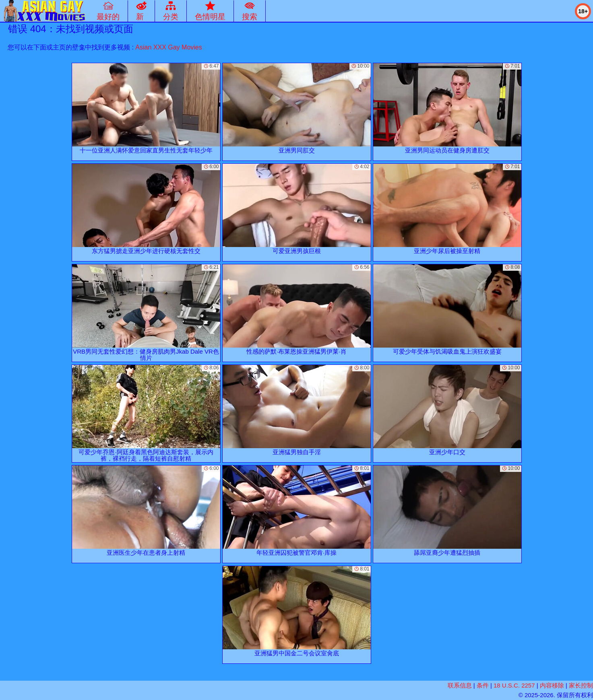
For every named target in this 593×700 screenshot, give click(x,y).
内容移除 (552, 685)
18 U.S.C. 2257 (514, 685)
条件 (483, 685)
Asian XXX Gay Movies (168, 47)
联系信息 (460, 685)
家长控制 (581, 685)
